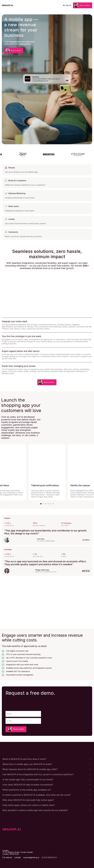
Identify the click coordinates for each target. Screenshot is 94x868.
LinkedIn (18, 857)
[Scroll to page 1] (41, 504)
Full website (7, 857)
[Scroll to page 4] (48, 504)
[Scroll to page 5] (51, 504)
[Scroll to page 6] (53, 504)
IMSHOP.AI (12, 829)
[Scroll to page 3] (46, 504)
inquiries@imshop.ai (31, 857)
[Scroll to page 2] (43, 504)
